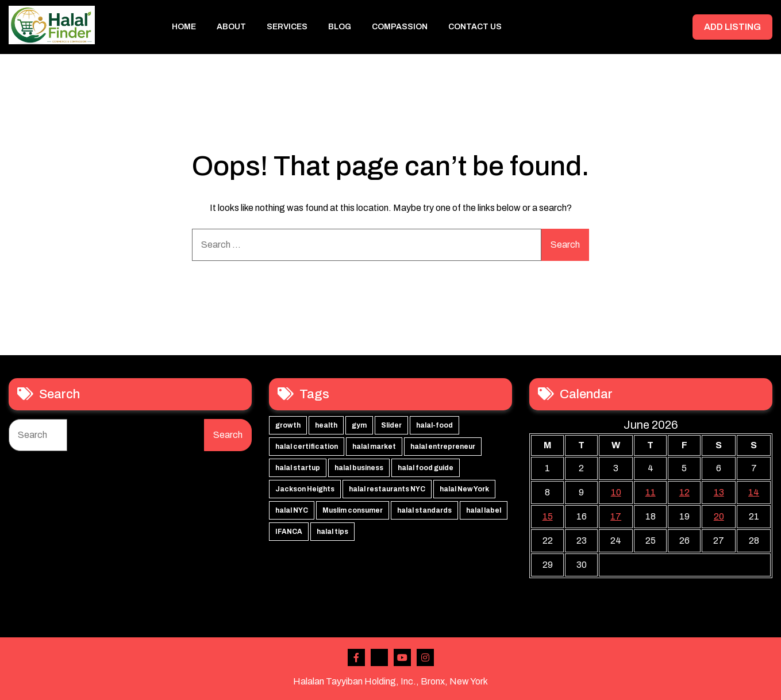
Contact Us (475, 27)
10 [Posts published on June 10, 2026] (616, 492)
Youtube (402, 657)
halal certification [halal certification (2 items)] (307, 447)
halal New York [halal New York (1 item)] (464, 489)
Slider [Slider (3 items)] (391, 425)
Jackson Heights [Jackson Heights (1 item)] (305, 489)
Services (287, 27)
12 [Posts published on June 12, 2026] (684, 492)
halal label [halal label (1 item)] (484, 510)
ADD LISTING (732, 27)
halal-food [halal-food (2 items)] (434, 425)
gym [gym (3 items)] (359, 425)
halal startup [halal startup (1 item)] (298, 468)
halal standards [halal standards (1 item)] (424, 510)
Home (184, 27)
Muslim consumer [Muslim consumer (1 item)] (353, 510)
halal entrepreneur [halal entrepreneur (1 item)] (443, 447)
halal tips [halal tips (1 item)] (332, 532)
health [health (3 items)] (326, 425)
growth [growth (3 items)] (288, 425)
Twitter (379, 657)
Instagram (425, 657)
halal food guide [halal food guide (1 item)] (426, 468)
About (231, 27)
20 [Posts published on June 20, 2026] (719, 516)
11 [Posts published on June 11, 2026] (651, 492)
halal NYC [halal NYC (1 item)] (292, 510)
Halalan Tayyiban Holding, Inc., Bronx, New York (390, 681)
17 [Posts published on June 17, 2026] (616, 516)
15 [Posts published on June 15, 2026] (548, 516)
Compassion (400, 27)
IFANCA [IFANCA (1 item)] (289, 532)
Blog (340, 27)
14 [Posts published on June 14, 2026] (754, 492)
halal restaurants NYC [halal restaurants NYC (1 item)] (387, 489)
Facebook (356, 657)
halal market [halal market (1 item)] (374, 447)
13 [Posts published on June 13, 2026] (719, 492)
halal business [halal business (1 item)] (359, 468)
